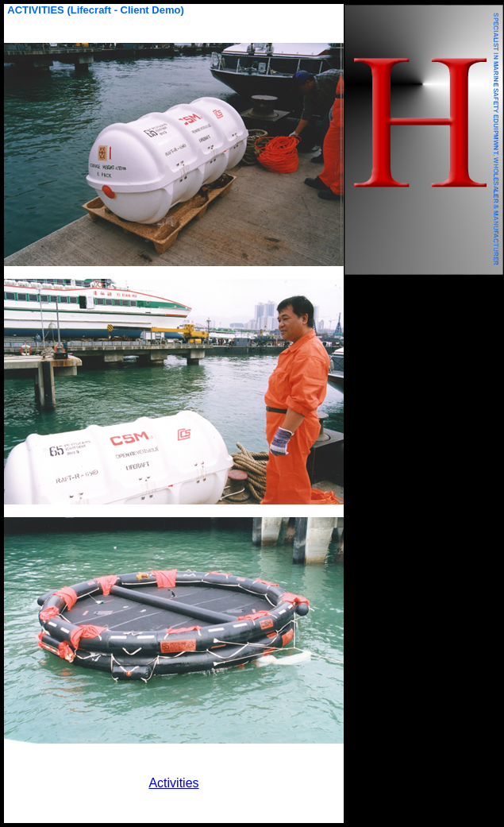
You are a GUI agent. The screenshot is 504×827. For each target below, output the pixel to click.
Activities (173, 783)
